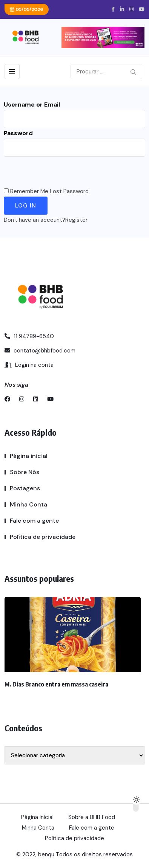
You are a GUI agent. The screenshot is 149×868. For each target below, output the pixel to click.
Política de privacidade (43, 537)
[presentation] (61, 171)
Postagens (25, 488)
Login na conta (29, 365)
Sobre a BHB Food (92, 817)
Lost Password (69, 191)
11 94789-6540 (29, 336)
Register (76, 220)
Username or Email (32, 104)
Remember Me (29, 191)
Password (18, 133)
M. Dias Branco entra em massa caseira (56, 684)
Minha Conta (28, 504)
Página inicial (29, 456)
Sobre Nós (25, 472)
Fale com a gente (34, 521)
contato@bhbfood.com (40, 351)
